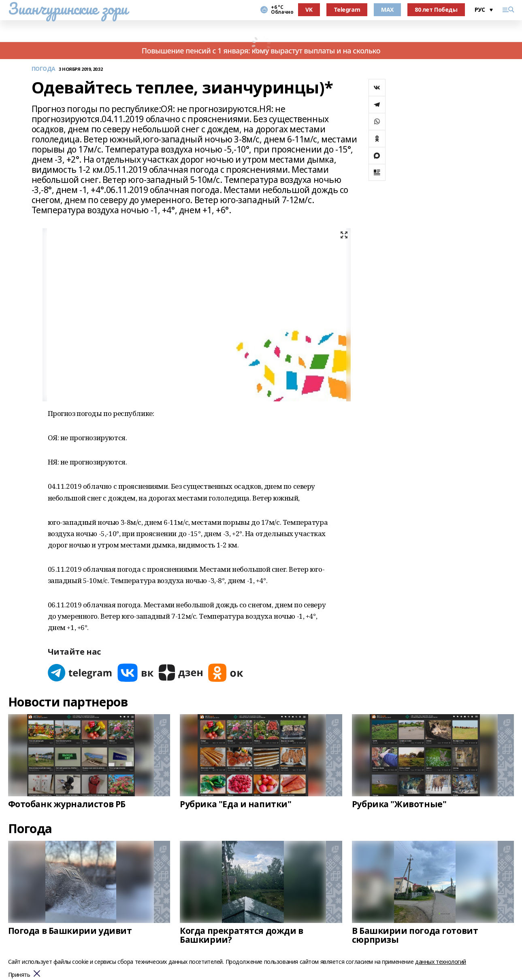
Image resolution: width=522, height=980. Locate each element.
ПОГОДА (44, 69)
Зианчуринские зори (68, 8)
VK (309, 10)
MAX (387, 10)
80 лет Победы (436, 10)
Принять (19, 975)
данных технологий (441, 962)
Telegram (347, 10)
